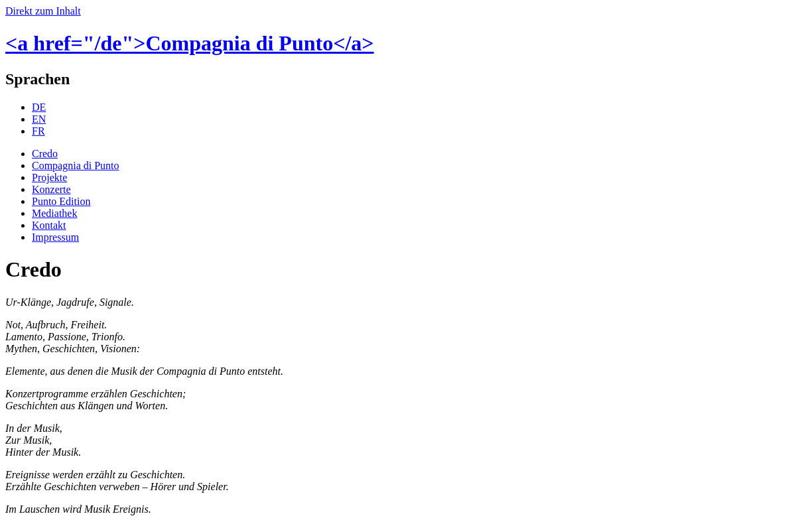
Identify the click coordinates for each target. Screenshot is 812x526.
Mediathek (54, 213)
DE (39, 107)
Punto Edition (61, 201)
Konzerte (51, 189)
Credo (45, 154)
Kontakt (49, 225)
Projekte (49, 177)
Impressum (55, 237)
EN (39, 119)
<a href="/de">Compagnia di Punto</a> (190, 43)
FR (38, 131)
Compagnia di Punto (76, 165)
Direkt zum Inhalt (43, 11)
